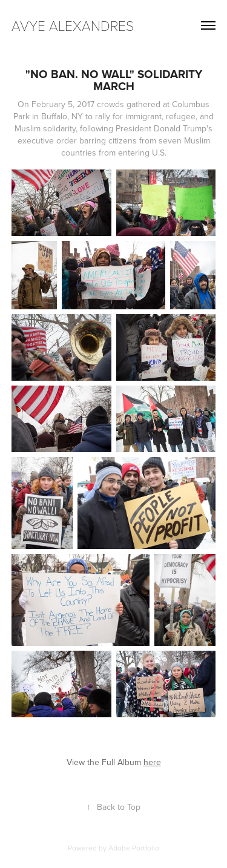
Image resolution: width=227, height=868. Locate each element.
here (152, 762)
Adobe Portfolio (134, 848)
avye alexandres (73, 25)
